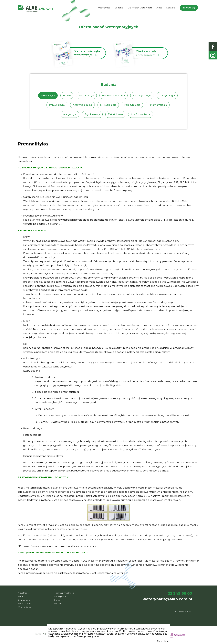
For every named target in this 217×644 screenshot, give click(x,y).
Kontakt (171, 8)
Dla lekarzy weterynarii (140, 8)
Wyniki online (24, 603)
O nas (159, 8)
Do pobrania (24, 600)
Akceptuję (163, 641)
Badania (119, 8)
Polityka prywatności (64, 593)
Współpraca (104, 8)
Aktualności (23, 593)
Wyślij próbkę (24, 607)
